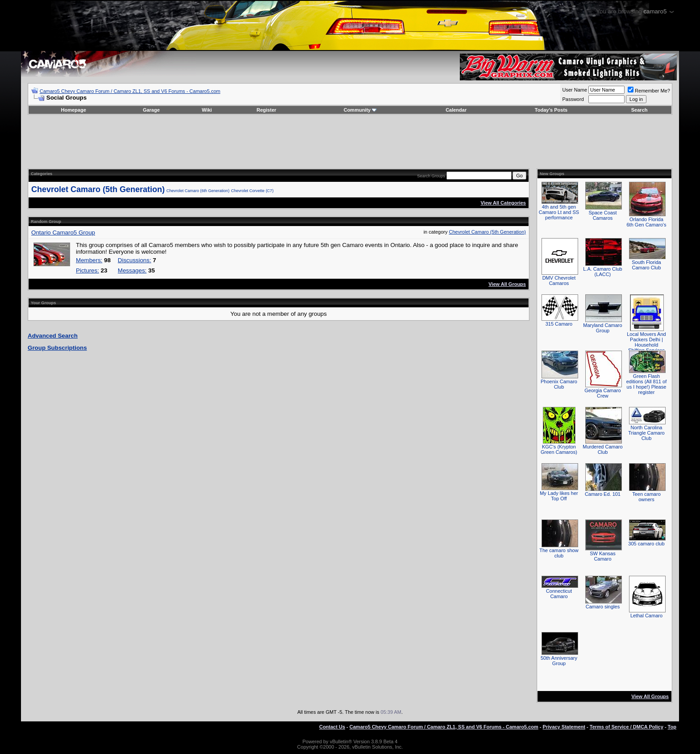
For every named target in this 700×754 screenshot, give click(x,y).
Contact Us (332, 727)
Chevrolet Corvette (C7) (252, 191)
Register (267, 110)
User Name (575, 90)
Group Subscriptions (57, 348)
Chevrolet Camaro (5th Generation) (98, 189)
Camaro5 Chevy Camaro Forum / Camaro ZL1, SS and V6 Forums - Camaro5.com (130, 91)
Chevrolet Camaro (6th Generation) (198, 191)
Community (360, 110)
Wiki (207, 110)
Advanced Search (53, 336)
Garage (151, 110)
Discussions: (135, 260)
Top (672, 727)
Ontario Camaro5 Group (63, 232)
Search (640, 110)
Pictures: (87, 270)
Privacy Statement (564, 727)
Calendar (456, 110)
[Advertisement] (350, 142)
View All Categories (503, 203)
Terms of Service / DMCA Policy (627, 727)
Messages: (132, 270)
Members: (89, 260)
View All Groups (507, 284)
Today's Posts (551, 110)
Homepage (74, 110)
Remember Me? (649, 91)
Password (573, 99)
